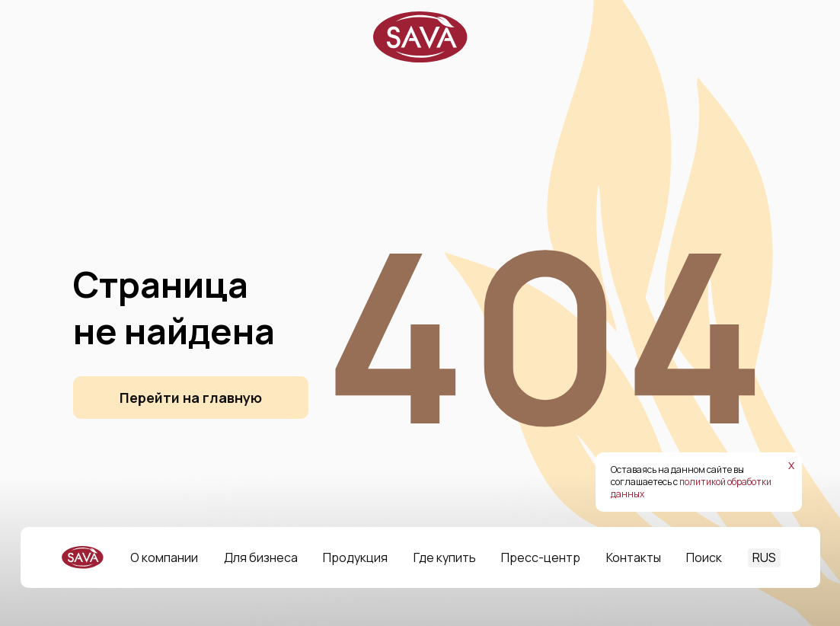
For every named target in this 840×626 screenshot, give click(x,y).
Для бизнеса (261, 557)
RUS (764, 557)
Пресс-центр (541, 557)
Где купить (445, 557)
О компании (164, 557)
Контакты (634, 557)
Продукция (355, 557)
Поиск (704, 557)
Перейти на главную (191, 398)
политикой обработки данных (691, 488)
